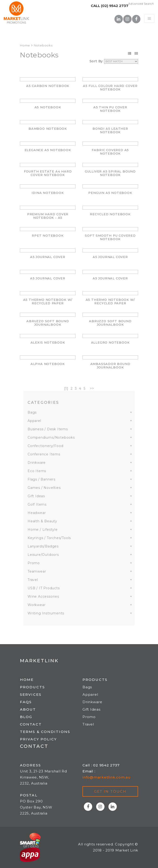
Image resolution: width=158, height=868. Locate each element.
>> (92, 388)
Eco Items (37, 471)
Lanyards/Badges (43, 546)
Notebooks (43, 45)
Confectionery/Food (45, 446)
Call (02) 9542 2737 (110, 6)
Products (32, 687)
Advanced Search (141, 4)
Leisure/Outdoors (43, 555)
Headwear (37, 513)
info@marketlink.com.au (107, 777)
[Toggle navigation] (149, 18)
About (28, 709)
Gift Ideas (36, 496)
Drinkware (37, 463)
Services (31, 694)
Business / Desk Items (48, 429)
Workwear (36, 605)
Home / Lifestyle (43, 530)
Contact (31, 724)
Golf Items (37, 504)
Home (25, 45)
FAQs (26, 702)
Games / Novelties (44, 488)
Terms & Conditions (45, 732)
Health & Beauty (42, 521)
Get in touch (110, 791)
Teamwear (37, 571)
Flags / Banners (41, 479)
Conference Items (44, 454)
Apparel (34, 421)
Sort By (96, 61)
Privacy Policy (38, 739)
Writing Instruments (46, 613)
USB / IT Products (44, 588)
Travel (33, 580)
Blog (26, 717)
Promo (34, 563)
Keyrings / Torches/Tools (49, 538)
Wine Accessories (43, 596)
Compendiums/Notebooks (51, 437)
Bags (32, 412)
